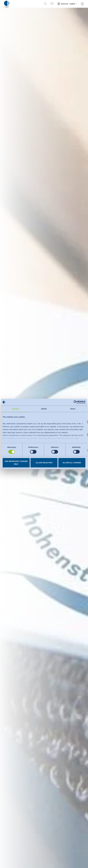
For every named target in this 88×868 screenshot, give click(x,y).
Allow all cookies (72, 463)
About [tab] (73, 409)
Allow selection (44, 463)
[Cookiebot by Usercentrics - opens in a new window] (75, 402)
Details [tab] (44, 409)
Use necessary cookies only (16, 463)
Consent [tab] (15, 409)
